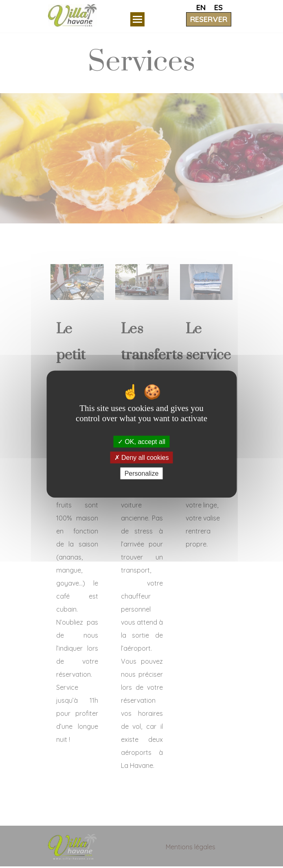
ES (218, 7)
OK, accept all (141, 441)
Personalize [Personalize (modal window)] (142, 473)
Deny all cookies (142, 457)
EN (201, 7)
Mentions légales (191, 847)
